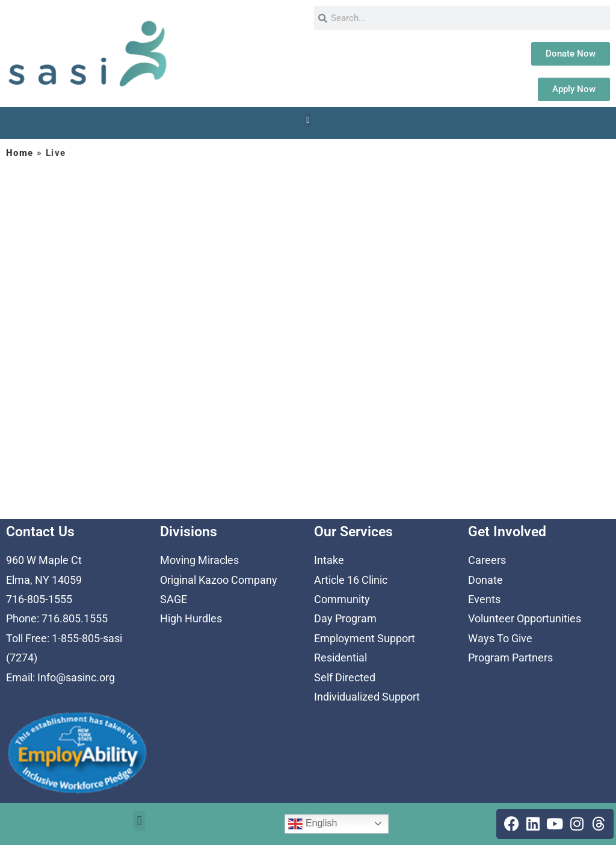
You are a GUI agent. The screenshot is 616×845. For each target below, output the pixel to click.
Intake (329, 560)
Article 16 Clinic (351, 580)
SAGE (174, 599)
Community (342, 599)
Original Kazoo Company (219, 580)
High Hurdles (191, 618)
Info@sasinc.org (76, 677)
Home (20, 153)
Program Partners (510, 658)
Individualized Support (367, 697)
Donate (485, 580)
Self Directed (345, 677)
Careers (487, 560)
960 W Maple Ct (44, 560)
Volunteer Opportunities (525, 618)
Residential (340, 658)
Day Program (345, 618)
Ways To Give (500, 638)
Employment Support (365, 638)
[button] (308, 120)
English (313, 824)
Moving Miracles (199, 560)
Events (484, 599)
